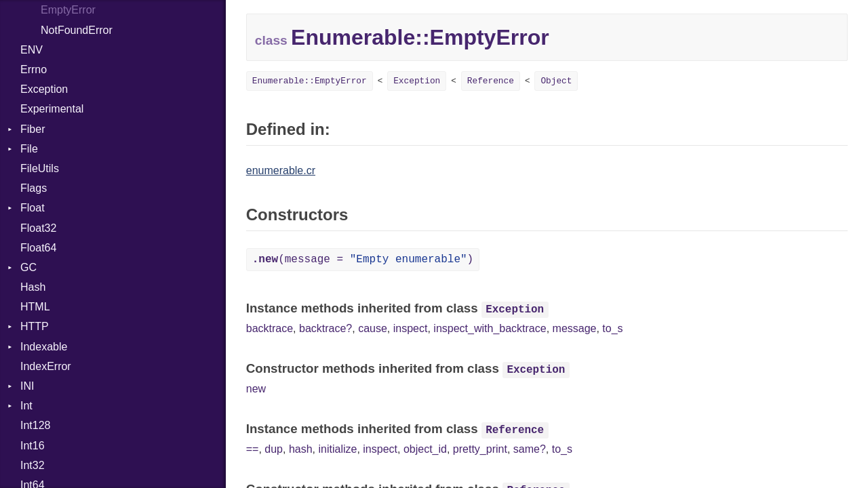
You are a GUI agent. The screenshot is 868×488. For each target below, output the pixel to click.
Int (26, 406)
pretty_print (480, 449)
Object (556, 81)
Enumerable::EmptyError (310, 81)
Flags (34, 188)
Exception (44, 89)
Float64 (38, 248)
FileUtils (40, 168)
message (575, 328)
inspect (411, 328)
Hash (33, 287)
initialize (338, 449)
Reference (491, 81)
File (29, 149)
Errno (34, 69)
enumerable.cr (281, 170)
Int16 (33, 446)
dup (274, 449)
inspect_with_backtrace (490, 328)
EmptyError (68, 10)
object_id (425, 449)
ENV (32, 50)
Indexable (44, 347)
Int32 (33, 465)
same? (530, 449)
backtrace (270, 328)
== (253, 449)
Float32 (38, 228)
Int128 (35, 425)
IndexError (46, 366)
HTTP (35, 326)
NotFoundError (77, 30)
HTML (35, 307)
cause (373, 328)
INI (27, 386)
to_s (612, 328)
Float (33, 208)
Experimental (52, 109)
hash (301, 449)
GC (28, 267)
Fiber (33, 129)
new (256, 389)
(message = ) (363, 260)
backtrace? (325, 328)
